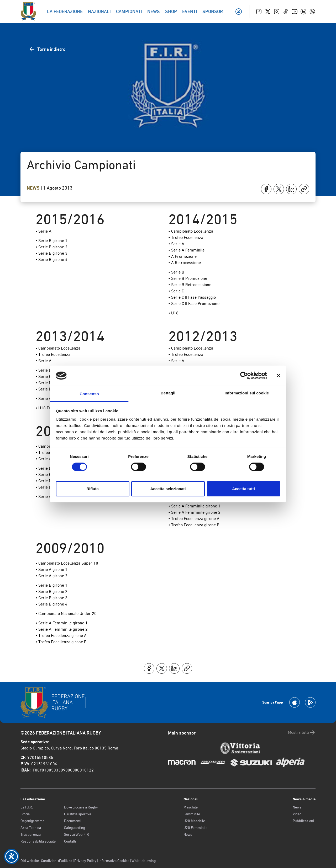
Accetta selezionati (168, 489)
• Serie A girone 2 (51, 576)
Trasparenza (31, 834)
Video (297, 814)
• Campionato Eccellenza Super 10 (67, 563)
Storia (25, 814)
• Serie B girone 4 (51, 259)
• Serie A (43, 231)
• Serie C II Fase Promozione (194, 304)
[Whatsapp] (312, 12)
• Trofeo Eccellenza (186, 237)
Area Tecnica (31, 828)
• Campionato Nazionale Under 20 (66, 614)
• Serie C (176, 291)
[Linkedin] (303, 12)
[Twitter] (268, 12)
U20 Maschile (194, 821)
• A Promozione (182, 256)
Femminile (192, 814)
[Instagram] (277, 12)
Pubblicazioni (303, 821)
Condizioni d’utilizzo (57, 861)
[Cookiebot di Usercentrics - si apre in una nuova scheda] (244, 376)
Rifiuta (93, 489)
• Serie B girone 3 (51, 253)
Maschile (191, 807)
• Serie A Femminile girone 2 (194, 512)
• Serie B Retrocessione (190, 285)
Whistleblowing (144, 861)
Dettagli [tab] (168, 393)
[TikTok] (286, 12)
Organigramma (32, 821)
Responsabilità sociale (38, 841)
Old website (30, 861)
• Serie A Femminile (186, 250)
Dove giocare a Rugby (81, 807)
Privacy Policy (85, 861)
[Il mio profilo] (239, 12)
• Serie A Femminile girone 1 (194, 506)
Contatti (70, 841)
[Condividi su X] (279, 189)
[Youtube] (295, 12)
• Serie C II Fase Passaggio (192, 297)
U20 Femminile (195, 828)
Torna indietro (47, 49)
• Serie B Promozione (188, 278)
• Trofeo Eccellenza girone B (194, 525)
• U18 (173, 313)
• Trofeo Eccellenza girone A (194, 519)
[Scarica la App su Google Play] (310, 702)
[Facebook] (259, 12)
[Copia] (304, 189)
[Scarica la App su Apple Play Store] (295, 702)
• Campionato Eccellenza (191, 231)
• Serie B (176, 272)
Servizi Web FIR (77, 834)
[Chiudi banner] (279, 376)
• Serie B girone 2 (51, 247)
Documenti (73, 821)
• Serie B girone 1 (51, 241)
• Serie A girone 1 (51, 569)
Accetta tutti (243, 489)
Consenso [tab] (89, 394)
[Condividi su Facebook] (266, 189)
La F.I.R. (27, 807)
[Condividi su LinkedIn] (291, 189)
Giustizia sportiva (78, 814)
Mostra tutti (302, 732)
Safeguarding (75, 828)
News (34, 188)
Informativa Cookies (114, 861)
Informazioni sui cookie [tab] (247, 393)
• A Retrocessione (185, 263)
